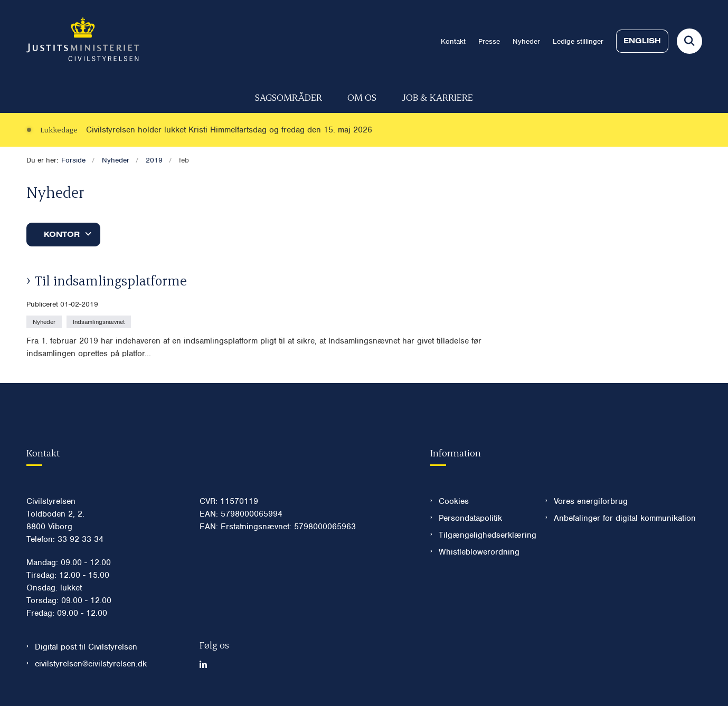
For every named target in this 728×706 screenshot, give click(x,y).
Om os (362, 97)
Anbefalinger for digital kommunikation (625, 518)
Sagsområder (289, 97)
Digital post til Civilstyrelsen (86, 647)
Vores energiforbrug (591, 501)
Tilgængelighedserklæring (484, 535)
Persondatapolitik (470, 518)
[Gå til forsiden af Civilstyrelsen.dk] (83, 41)
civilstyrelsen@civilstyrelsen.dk (91, 664)
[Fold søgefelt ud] (689, 41)
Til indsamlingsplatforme (111, 280)
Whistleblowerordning (479, 552)
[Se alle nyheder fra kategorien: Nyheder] (45, 321)
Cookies (454, 501)
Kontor (62, 234)
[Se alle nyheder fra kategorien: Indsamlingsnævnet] (100, 321)
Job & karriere (437, 97)
